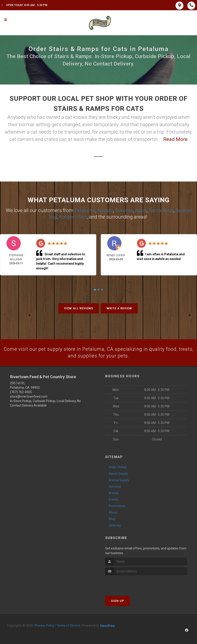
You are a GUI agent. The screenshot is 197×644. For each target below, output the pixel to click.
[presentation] (129, 583)
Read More (175, 139)
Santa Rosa (161, 210)
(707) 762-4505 (21, 392)
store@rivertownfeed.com (29, 396)
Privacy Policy (45, 625)
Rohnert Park (73, 216)
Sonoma (124, 210)
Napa (141, 210)
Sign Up (118, 601)
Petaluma (85, 210)
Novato (105, 210)
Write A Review (119, 308)
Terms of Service (68, 625)
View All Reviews (79, 308)
